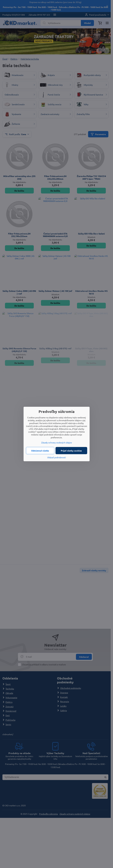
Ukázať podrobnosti (57, 457)
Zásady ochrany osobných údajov (57, 442)
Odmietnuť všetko (40, 451)
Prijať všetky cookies (71, 451)
